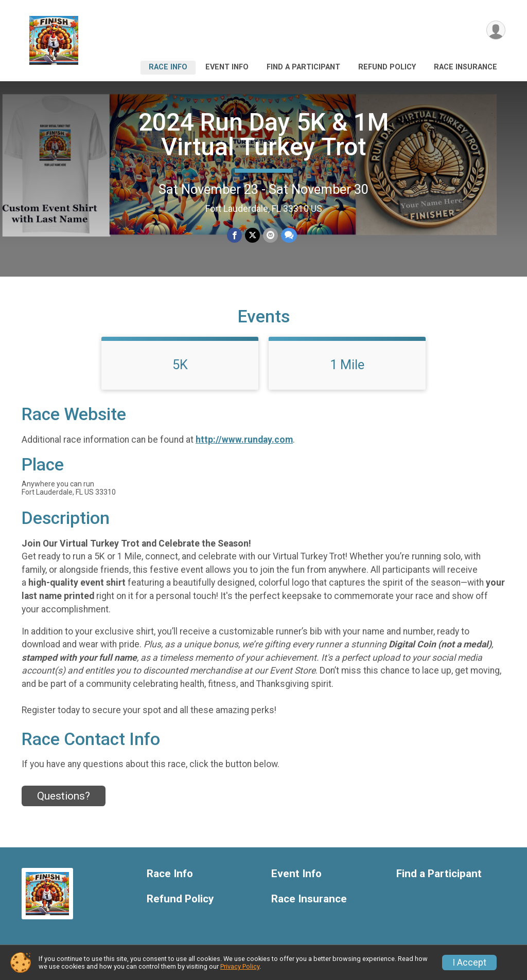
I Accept (469, 963)
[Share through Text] (289, 235)
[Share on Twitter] (252, 235)
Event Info (227, 67)
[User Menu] (496, 30)
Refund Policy (387, 67)
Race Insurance (465, 67)
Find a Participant (303, 67)
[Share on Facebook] (234, 235)
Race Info (168, 67)
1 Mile (347, 365)
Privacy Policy (240, 966)
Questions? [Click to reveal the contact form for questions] (64, 796)
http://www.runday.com (244, 440)
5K (180, 365)
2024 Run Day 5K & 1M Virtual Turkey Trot (264, 134)
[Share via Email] (270, 235)
